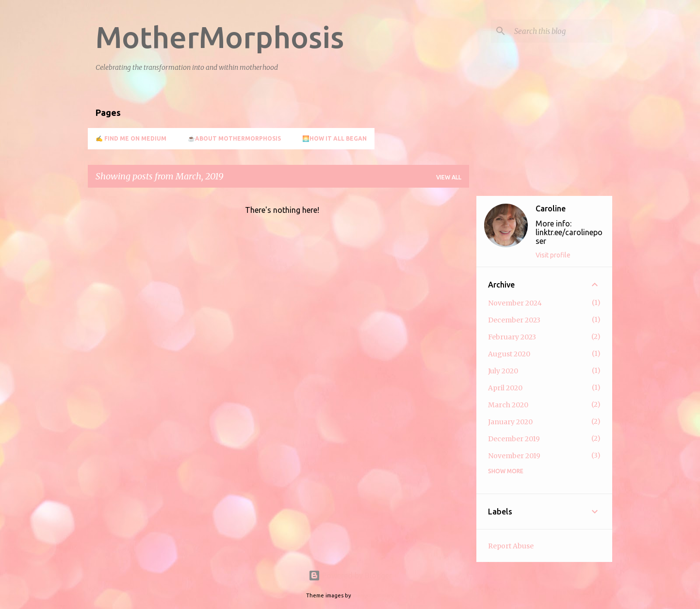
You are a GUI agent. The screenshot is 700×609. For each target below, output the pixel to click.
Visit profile (553, 255)
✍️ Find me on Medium (131, 138)
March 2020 (508, 405)
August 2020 (509, 354)
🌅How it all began (334, 138)
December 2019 (514, 439)
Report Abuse (511, 546)
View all (449, 177)
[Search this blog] (561, 31)
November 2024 (515, 303)
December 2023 (514, 320)
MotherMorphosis (220, 37)
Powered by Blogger (350, 576)
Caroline (551, 208)
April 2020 (505, 388)
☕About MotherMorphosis (234, 138)
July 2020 (503, 371)
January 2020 (510, 422)
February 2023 (512, 337)
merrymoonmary (373, 595)
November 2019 (514, 456)
